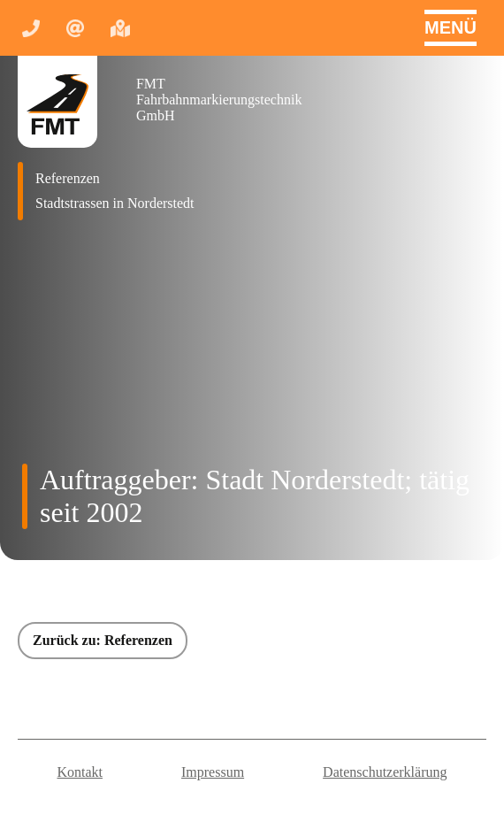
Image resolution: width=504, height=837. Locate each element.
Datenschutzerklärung (385, 772)
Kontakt (80, 772)
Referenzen (68, 178)
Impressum (213, 772)
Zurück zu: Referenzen (103, 640)
